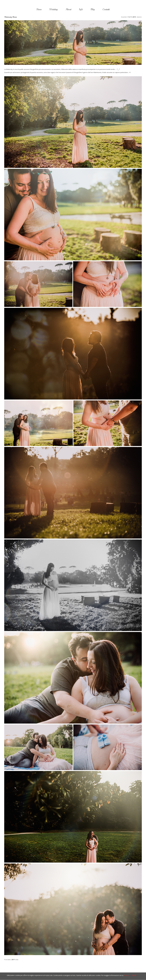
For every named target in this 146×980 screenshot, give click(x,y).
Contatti (106, 9)
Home (39, 9)
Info (81, 9)
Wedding (53, 9)
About (68, 9)
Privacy (126, 975)
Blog (93, 9)
